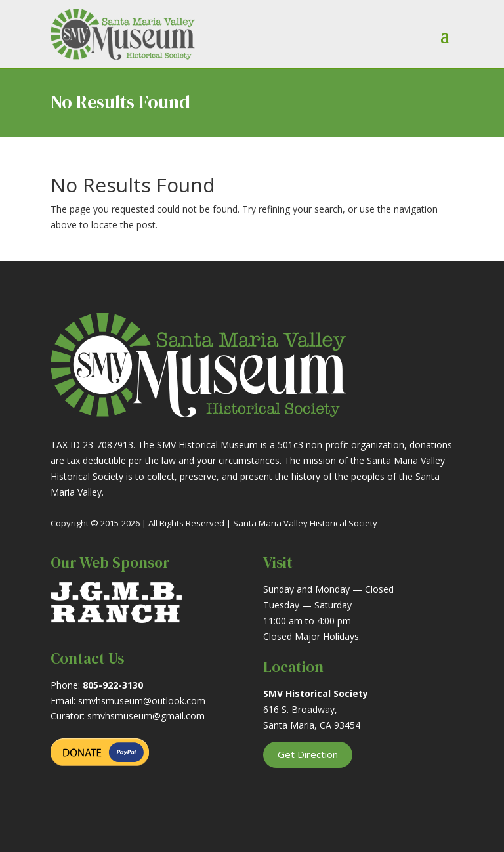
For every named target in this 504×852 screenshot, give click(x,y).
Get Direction (308, 754)
